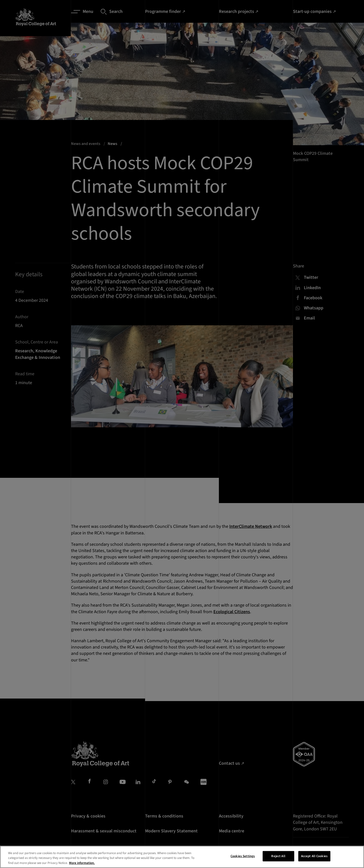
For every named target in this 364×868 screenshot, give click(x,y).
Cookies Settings (243, 862)
